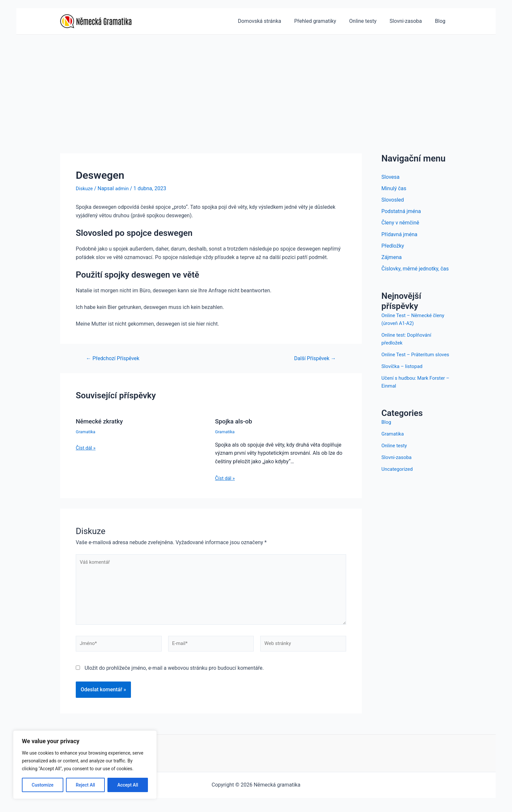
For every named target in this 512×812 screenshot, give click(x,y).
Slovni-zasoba (398, 467)
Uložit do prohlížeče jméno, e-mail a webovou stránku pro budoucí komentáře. (174, 674)
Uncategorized (398, 479)
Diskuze (85, 188)
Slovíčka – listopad (403, 376)
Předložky (393, 247)
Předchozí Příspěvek (115, 358)
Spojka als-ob (235, 421)
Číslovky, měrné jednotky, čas (415, 271)
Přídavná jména (399, 236)
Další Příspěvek (313, 358)
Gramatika (86, 431)
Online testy (395, 455)
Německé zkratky (101, 421)
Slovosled (393, 200)
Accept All (128, 785)
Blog (387, 432)
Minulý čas (394, 189)
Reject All (85, 785)
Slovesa (391, 177)
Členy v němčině (400, 224)
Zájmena (392, 259)
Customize (43, 785)
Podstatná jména (401, 212)
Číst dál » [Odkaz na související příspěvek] (86, 447)
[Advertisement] (256, 84)
